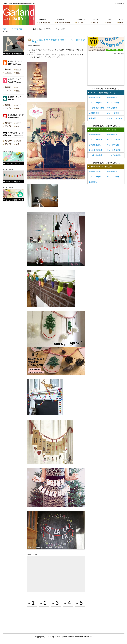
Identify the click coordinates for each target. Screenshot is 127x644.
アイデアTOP (17, 29)
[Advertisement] (80, 10)
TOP (5, 29)
